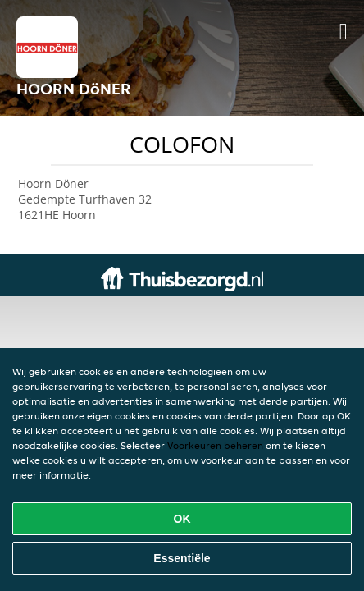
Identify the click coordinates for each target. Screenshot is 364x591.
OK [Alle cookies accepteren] (182, 519)
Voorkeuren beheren (215, 445)
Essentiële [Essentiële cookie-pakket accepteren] (182, 558)
